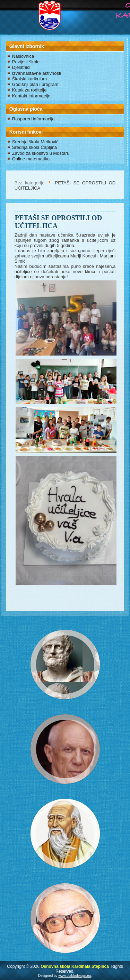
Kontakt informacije (31, 96)
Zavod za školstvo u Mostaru (41, 153)
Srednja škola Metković (35, 142)
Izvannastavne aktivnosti (37, 73)
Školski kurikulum (29, 79)
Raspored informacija (33, 119)
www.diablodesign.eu (75, 976)
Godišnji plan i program (35, 84)
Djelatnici (21, 67)
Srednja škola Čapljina (34, 147)
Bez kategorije (30, 183)
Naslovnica (23, 56)
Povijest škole (26, 62)
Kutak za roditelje (29, 90)
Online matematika (31, 159)
